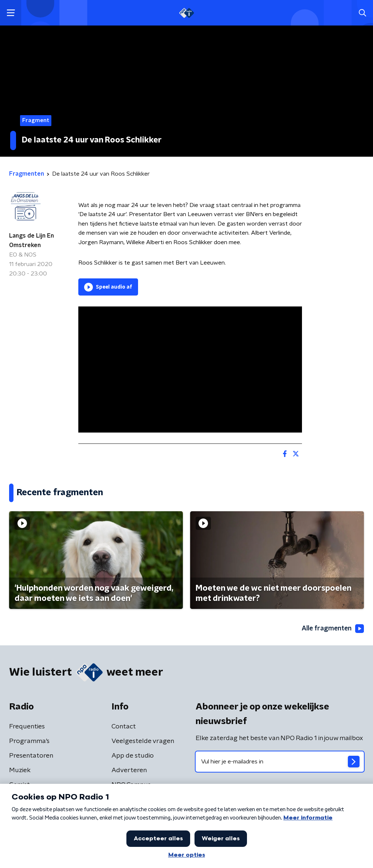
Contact (124, 727)
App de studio (133, 756)
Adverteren (129, 770)
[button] (11, 13)
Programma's (29, 741)
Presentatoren (31, 756)
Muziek (20, 770)
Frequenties (27, 727)
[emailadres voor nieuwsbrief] (280, 762)
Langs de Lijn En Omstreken (32, 241)
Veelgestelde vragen (143, 741)
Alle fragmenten (332, 629)
